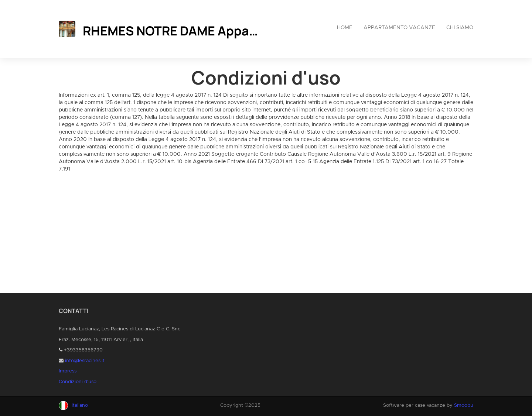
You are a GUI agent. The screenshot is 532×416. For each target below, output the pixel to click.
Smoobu (464, 405)
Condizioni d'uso (78, 382)
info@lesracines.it (85, 361)
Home (345, 28)
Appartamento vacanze (399, 28)
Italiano (80, 405)
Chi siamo (460, 28)
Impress (68, 371)
